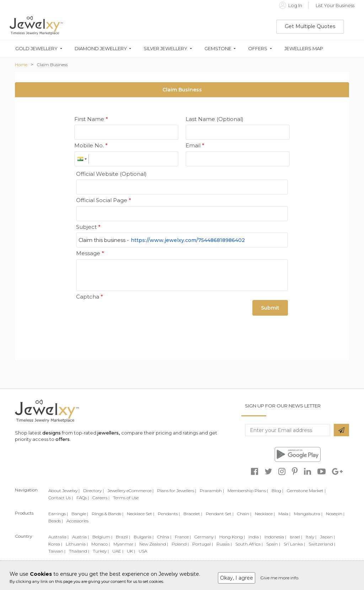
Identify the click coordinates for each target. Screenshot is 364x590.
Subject (88, 227)
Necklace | (265, 514)
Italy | (311, 537)
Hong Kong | (232, 537)
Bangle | (80, 514)
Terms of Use (126, 498)
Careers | (101, 498)
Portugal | (203, 544)
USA (143, 551)
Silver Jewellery (165, 49)
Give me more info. (280, 578)
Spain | (273, 544)
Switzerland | (322, 544)
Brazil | (123, 537)
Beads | (56, 521)
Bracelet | (193, 514)
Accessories (77, 521)
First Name (91, 119)
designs (52, 433)
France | (183, 537)
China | (164, 537)
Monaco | (101, 544)
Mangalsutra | (308, 514)
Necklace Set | (141, 514)
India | (255, 537)
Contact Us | (61, 498)
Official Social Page (104, 200)
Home (21, 65)
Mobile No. (91, 145)
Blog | (277, 491)
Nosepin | (335, 514)
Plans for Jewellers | (177, 491)
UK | (131, 551)
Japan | (327, 537)
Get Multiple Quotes (310, 26)
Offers (258, 49)
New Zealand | (154, 544)
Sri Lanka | (294, 544)
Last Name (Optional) (215, 119)
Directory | (93, 491)
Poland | (180, 544)
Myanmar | (125, 544)
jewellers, (109, 433)
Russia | (224, 544)
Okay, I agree (237, 578)
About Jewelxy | (64, 491)
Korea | (55, 544)
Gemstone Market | (306, 491)
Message (90, 253)
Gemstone (218, 49)
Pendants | (169, 514)
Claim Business (52, 65)
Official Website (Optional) (111, 174)
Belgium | (102, 537)
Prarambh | (212, 491)
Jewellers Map (304, 49)
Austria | (81, 537)
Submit (270, 308)
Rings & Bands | (108, 514)
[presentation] (130, 316)
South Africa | (249, 544)
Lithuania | (77, 544)
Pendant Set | (220, 514)
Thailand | (79, 551)
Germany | (205, 537)
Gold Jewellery (36, 49)
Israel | (296, 537)
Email (195, 145)
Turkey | (101, 551)
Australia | (58, 537)
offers (63, 439)
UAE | (118, 551)
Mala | (284, 514)
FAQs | (83, 498)
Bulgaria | (144, 537)
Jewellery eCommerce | (130, 491)
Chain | (244, 514)
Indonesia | (275, 537)
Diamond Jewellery (101, 49)
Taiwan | (57, 551)
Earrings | (58, 514)
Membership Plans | (248, 491)
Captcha (90, 297)
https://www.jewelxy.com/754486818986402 (188, 240)
